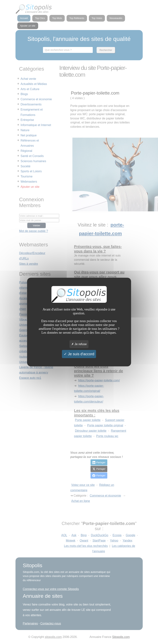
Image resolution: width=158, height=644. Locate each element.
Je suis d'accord (79, 354)
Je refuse (79, 344)
